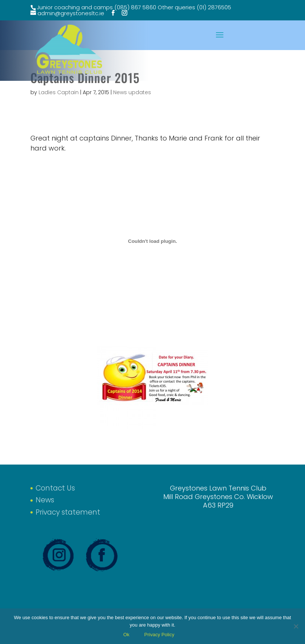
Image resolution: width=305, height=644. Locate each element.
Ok (126, 635)
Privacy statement (68, 512)
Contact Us (55, 488)
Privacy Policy (159, 635)
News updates (132, 92)
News (45, 500)
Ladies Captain (59, 92)
